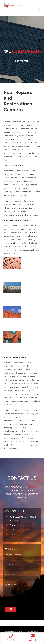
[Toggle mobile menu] (39, 9)
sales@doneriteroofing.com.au (23, 538)
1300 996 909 (23, 525)
